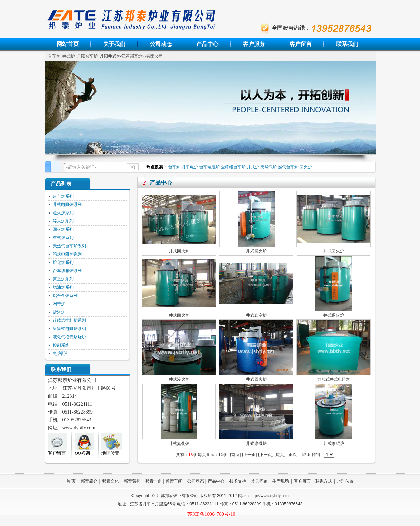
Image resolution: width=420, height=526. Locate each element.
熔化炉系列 (63, 262)
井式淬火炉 (179, 379)
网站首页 (68, 44)
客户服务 (254, 44)
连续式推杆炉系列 (69, 320)
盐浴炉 (59, 312)
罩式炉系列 (63, 238)
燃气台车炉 (288, 167)
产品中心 (207, 44)
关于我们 (114, 44)
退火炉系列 (63, 213)
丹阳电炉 (190, 167)
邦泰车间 (174, 481)
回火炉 (306, 167)
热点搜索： (156, 167)
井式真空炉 (256, 315)
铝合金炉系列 (65, 296)
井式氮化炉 (179, 444)
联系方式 (324, 481)
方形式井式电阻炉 (334, 379)
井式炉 (253, 167)
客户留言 (301, 44)
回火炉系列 (63, 229)
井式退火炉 (334, 315)
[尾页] (280, 455)
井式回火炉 (179, 251)
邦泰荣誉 (132, 481)
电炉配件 (61, 354)
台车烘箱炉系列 (67, 271)
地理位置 (345, 481)
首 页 (71, 481)
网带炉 (59, 304)
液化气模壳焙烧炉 (69, 337)
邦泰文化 (110, 481)
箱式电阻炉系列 (67, 254)
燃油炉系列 (63, 287)
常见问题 (259, 481)
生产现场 (281, 481)
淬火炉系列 (63, 221)
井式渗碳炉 (256, 444)
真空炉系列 (63, 279)
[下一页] (266, 455)
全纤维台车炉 (233, 167)
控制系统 (61, 345)
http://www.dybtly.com (270, 496)
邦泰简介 (89, 481)
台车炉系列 (63, 196)
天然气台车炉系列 (69, 246)
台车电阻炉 (209, 167)
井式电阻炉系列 (67, 205)
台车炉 (174, 167)
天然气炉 (268, 167)
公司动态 (161, 44)
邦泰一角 (154, 481)
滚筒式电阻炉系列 (69, 329)
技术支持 (238, 481)
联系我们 (347, 44)
